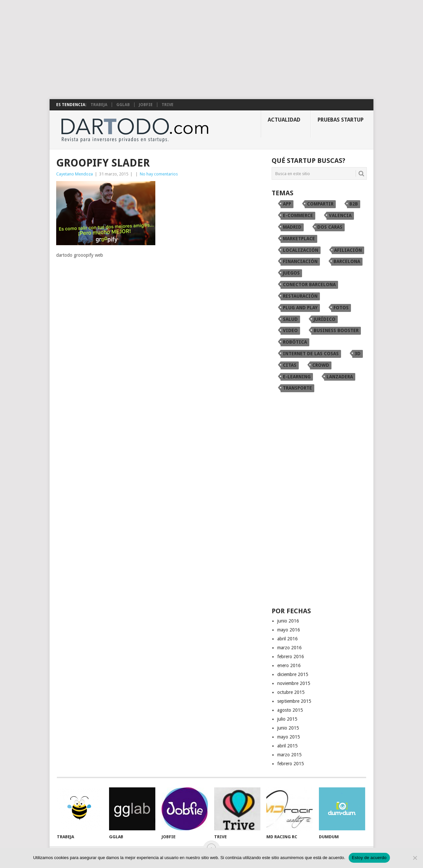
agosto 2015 (290, 710)
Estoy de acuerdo (369, 858)
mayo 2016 (289, 630)
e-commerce (298, 215)
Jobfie (146, 105)
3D (358, 354)
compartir (320, 204)
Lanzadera (340, 377)
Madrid (292, 227)
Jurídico (325, 319)
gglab (123, 105)
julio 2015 (287, 719)
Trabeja (99, 105)
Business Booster (336, 330)
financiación (300, 261)
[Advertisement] (211, 50)
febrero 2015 (291, 764)
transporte (297, 388)
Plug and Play (300, 308)
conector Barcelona (309, 284)
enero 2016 (289, 665)
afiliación (348, 250)
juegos (291, 273)
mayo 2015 (289, 737)
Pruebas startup (341, 120)
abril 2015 (288, 746)
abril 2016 (288, 639)
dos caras (330, 227)
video (290, 330)
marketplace (299, 239)
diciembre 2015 (293, 674)
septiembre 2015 (294, 701)
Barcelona (347, 261)
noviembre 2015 (294, 683)
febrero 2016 (291, 657)
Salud (290, 319)
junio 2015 (288, 728)
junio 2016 (288, 621)
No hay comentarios (159, 174)
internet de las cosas (311, 354)
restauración (300, 296)
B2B (354, 204)
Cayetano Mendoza (75, 174)
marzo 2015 (289, 755)
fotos (341, 308)
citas (290, 365)
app (287, 204)
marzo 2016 (289, 648)
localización (301, 250)
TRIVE (168, 105)
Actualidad (284, 120)
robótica (295, 342)
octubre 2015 (291, 692)
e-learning (297, 377)
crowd (321, 365)
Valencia (340, 215)
